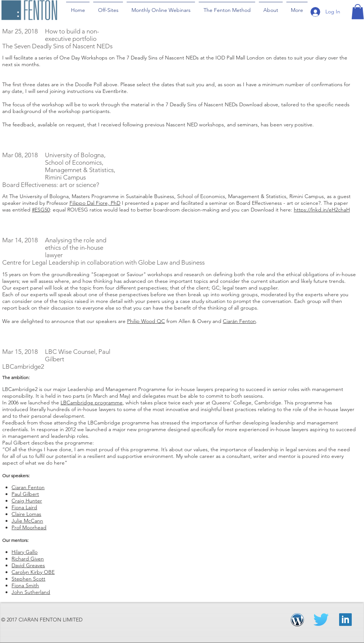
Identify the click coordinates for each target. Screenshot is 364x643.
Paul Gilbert (25, 494)
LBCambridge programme (92, 403)
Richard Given (28, 559)
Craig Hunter (27, 501)
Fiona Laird (24, 507)
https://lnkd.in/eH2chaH (322, 210)
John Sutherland (31, 592)
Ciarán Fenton (239, 321)
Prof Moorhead (29, 527)
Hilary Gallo (25, 552)
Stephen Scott (28, 579)
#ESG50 (41, 210)
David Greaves (28, 565)
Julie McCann (27, 521)
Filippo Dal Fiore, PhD (95, 203)
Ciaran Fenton (28, 487)
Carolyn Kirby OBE (33, 572)
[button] (358, 12)
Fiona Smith (25, 585)
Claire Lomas (26, 514)
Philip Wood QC (146, 321)
